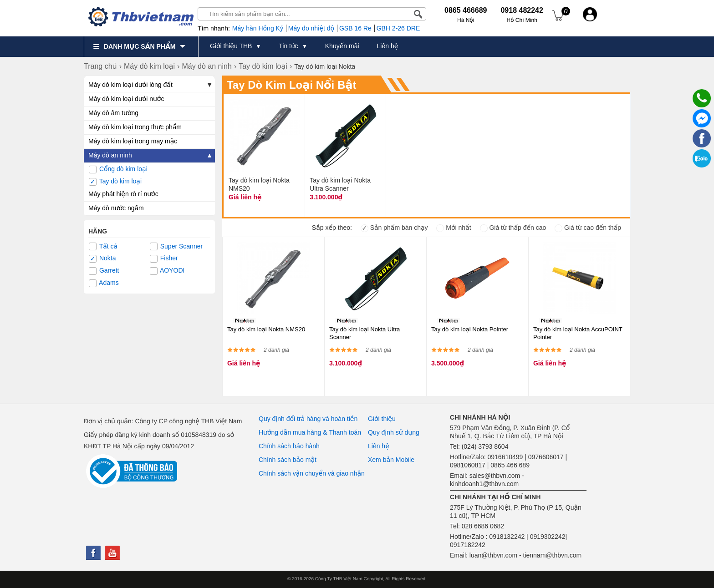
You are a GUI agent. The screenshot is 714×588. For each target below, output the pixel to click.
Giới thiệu (382, 419)
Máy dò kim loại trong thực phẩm (135, 127)
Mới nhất (454, 228)
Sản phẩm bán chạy (394, 228)
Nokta (102, 259)
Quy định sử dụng (394, 432)
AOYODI (167, 271)
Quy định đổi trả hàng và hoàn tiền (308, 419)
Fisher (164, 259)
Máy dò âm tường (113, 113)
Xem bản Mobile (391, 460)
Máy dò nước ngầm (116, 208)
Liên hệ (379, 446)
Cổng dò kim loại (118, 169)
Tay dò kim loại (115, 182)
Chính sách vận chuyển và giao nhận (312, 473)
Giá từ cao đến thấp (588, 228)
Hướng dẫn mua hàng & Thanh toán (310, 432)
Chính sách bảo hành (289, 446)
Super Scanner (176, 247)
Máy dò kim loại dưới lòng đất (130, 85)
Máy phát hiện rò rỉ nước (123, 194)
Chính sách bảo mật (288, 460)
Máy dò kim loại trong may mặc (133, 141)
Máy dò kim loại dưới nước (126, 99)
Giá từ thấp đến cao (513, 228)
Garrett (104, 271)
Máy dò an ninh (110, 155)
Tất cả (103, 247)
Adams (104, 283)
